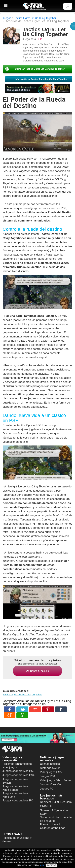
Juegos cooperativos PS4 (19, 775)
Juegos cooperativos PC (18, 801)
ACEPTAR (52, 865)
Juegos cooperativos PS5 (19, 771)
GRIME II (46, 806)
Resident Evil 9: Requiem (56, 802)
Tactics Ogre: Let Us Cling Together (22, 694)
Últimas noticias (50, 764)
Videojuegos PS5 (51, 772)
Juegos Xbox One (51, 785)
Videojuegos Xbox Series (56, 780)
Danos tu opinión (38, 671)
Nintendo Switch (50, 768)
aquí (42, 865)
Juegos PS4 (48, 776)
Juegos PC (47, 789)
